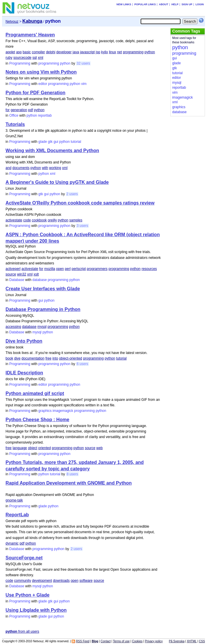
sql (34, 58)
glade (43, 142)
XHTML (192, 641)
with (45, 168)
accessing (13, 327)
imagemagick (63, 411)
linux (113, 52)
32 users (83, 63)
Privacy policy (154, 641)
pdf (31, 110)
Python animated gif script (35, 393)
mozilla (50, 269)
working (55, 168)
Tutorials (15, 124)
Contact (106, 641)
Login (200, 4)
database (39, 280)
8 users (72, 474)
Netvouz (12, 22)
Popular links (145, 4)
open (60, 269)
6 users (82, 364)
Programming (20, 63)
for (8, 110)
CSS (202, 641)
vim (84, 84)
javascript (87, 52)
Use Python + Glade (28, 595)
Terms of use (121, 641)
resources (149, 269)
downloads (61, 581)
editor (43, 84)
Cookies (137, 641)
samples (76, 220)
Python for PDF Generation (35, 93)
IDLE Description (24, 373)
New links (124, 4)
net (120, 52)
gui (56, 142)
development (42, 581)
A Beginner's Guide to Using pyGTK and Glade (57, 182)
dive (17, 358)
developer (64, 52)
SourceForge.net (24, 558)
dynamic (12, 543)
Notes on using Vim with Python (41, 72)
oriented (44, 448)
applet (10, 52)
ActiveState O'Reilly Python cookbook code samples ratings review (80, 203)
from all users (22, 631)
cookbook (39, 220)
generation (19, 110)
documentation (33, 358)
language (20, 448)
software (86, 581)
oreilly (52, 220)
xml (41, 58)
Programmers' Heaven (30, 35)
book (9, 358)
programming (133, 52)
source (11, 274)
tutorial (76, 142)
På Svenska (177, 641)
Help (175, 4)
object (33, 448)
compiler (38, 52)
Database (17, 280)
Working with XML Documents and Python (52, 151)
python (150, 52)
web (100, 448)
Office (14, 115)
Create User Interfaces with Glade (43, 289)
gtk (50, 142)
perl (68, 269)
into (55, 358)
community (22, 581)
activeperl (13, 269)
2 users (72, 194)
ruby (9, 58)
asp (19, 52)
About (164, 4)
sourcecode (22, 58)
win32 (21, 274)
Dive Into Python (24, 341)
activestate (14, 220)
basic (27, 52)
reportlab (45, 115)
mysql (42, 327)
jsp (98, 52)
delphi (51, 52)
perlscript (79, 269)
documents (21, 168)
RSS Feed (83, 641)
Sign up (187, 4)
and (8, 168)
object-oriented (71, 358)
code (27, 220)
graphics (45, 411)
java (76, 52)
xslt (36, 274)
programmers (97, 269)
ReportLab (17, 515)
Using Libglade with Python (36, 610)
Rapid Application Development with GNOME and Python (69, 483)
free (48, 358)
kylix (104, 52)
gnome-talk (14, 500)
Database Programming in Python (43, 309)
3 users (82, 226)
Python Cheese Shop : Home (37, 420)
